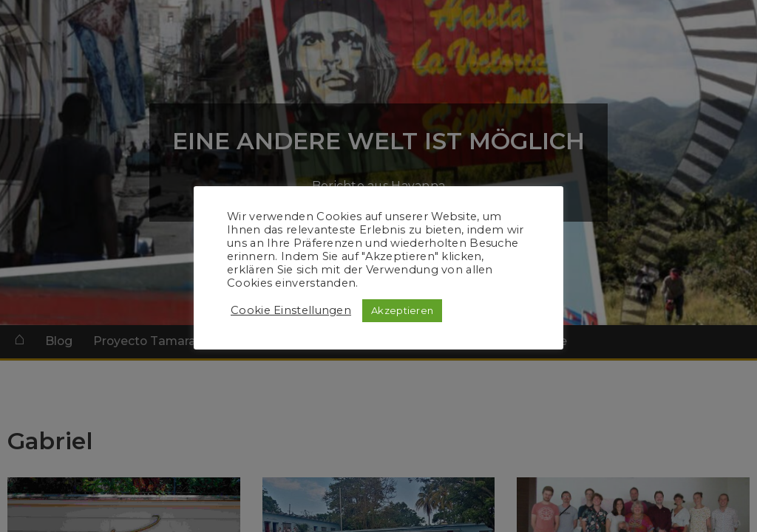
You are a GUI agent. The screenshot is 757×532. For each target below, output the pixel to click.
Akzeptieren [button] (402, 310)
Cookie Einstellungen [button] (291, 310)
